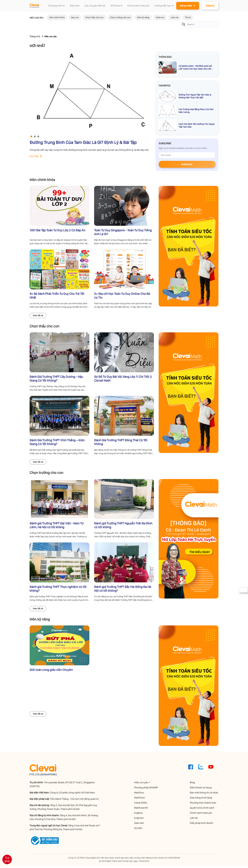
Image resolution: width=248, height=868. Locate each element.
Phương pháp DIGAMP (146, 789)
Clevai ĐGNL (141, 804)
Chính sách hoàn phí (201, 814)
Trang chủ (35, 36)
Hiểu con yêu (141, 784)
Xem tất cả (38, 316)
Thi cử (188, 17)
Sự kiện (138, 829)
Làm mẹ (175, 17)
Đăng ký (210, 6)
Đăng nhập (188, 5)
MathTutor (140, 799)
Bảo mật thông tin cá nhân (204, 794)
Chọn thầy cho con (94, 17)
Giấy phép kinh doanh (202, 824)
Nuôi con (160, 17)
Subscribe (187, 165)
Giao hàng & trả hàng (201, 799)
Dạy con (75, 17)
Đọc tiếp (34, 156)
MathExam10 (141, 809)
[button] (31, 137)
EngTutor (139, 819)
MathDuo (139, 794)
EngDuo (139, 814)
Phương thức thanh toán (203, 804)
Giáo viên (139, 824)
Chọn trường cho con (120, 17)
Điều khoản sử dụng (201, 789)
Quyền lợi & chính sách (202, 809)
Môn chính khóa (57, 17)
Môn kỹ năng (143, 17)
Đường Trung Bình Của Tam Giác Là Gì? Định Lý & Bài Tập (83, 143)
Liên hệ (194, 819)
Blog (193, 784)
